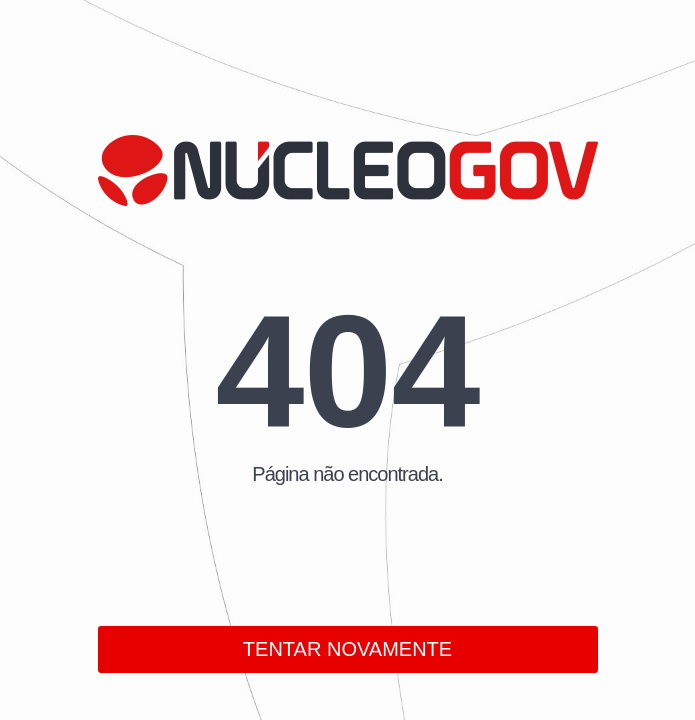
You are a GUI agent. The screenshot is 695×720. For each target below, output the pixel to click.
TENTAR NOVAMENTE (347, 649)
